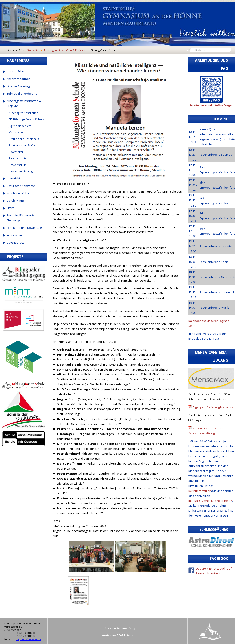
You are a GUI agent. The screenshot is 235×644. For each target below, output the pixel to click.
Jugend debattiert (20, 126)
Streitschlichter (18, 158)
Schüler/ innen (16, 201)
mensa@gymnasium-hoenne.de (210, 501)
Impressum (14, 235)
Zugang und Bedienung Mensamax (213, 407)
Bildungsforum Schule (29, 119)
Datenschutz (15, 242)
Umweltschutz (18, 165)
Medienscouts (18, 132)
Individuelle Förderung (22, 94)
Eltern (10, 208)
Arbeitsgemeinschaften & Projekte (24, 103)
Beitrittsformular (199, 491)
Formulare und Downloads (25, 228)
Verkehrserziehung (21, 171)
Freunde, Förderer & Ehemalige (20, 218)
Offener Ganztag (18, 86)
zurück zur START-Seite (117, 635)
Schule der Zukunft (20, 193)
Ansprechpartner (18, 79)
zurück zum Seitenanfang (117, 628)
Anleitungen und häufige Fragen (211, 105)
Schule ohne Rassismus (24, 139)
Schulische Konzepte (21, 186)
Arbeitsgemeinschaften (23, 113)
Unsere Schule (16, 71)
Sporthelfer (16, 152)
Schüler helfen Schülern (24, 145)
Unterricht (13, 178)
